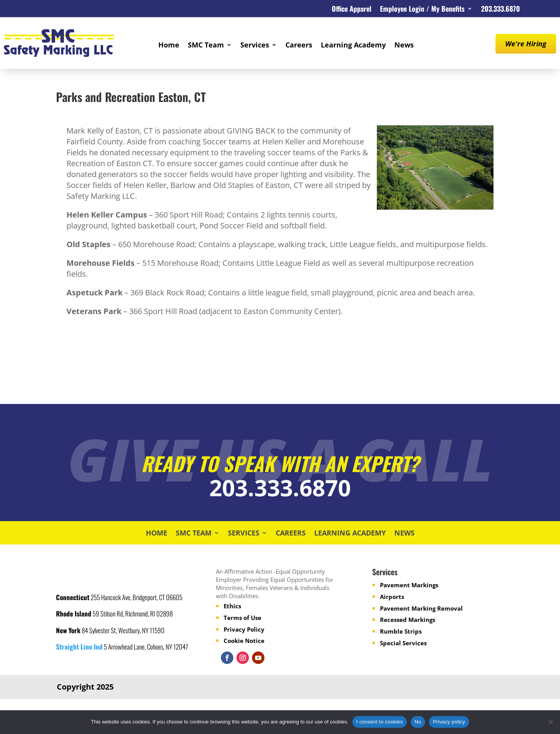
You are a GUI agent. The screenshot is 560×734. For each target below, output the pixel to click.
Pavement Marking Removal (421, 608)
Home (169, 46)
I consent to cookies (380, 722)
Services (255, 46)
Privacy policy (449, 722)
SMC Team (206, 46)
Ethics (232, 606)
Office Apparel (352, 10)
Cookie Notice (244, 641)
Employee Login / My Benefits (422, 10)
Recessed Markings (408, 620)
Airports (392, 597)
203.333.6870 (500, 10)
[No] (550, 722)
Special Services (403, 643)
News (404, 46)
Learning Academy (353, 46)
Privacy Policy (244, 629)
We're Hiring (526, 44)
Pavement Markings (409, 585)
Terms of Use (242, 618)
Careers (299, 46)
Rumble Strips (401, 631)
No (418, 722)
